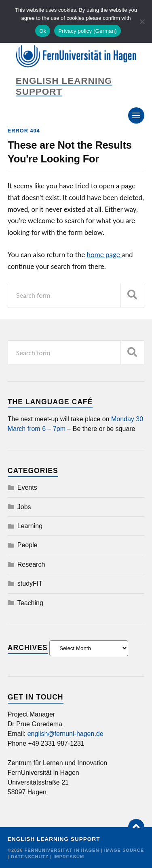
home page (104, 255)
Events (27, 487)
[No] (142, 21)
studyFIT (30, 583)
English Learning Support (54, 839)
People (27, 545)
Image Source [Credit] (124, 850)
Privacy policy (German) (87, 31)
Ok (43, 31)
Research (31, 564)
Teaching (30, 603)
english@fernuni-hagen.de (65, 734)
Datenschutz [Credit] (30, 857)
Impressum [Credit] (69, 857)
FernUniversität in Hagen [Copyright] (63, 850)
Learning (30, 526)
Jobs (24, 507)
